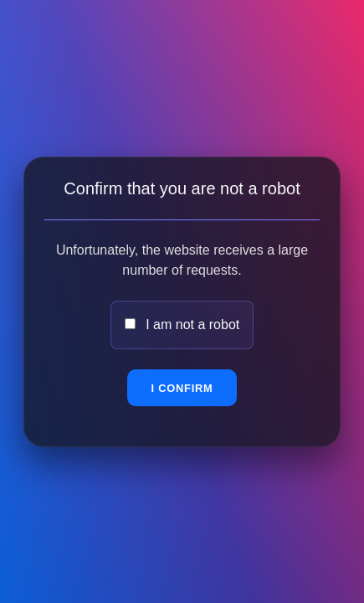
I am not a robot (192, 325)
